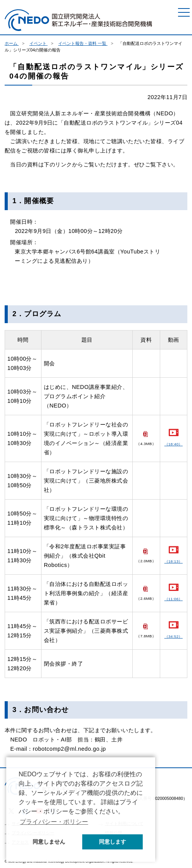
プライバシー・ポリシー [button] (54, 822)
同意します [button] (112, 842)
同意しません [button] (49, 842)
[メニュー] (184, 12)
